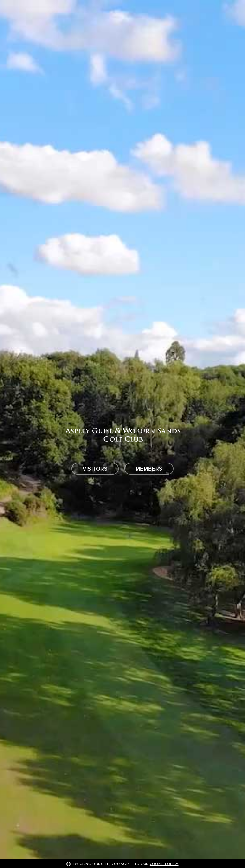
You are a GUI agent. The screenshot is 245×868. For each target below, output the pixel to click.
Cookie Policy (164, 864)
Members (149, 469)
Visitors (95, 469)
